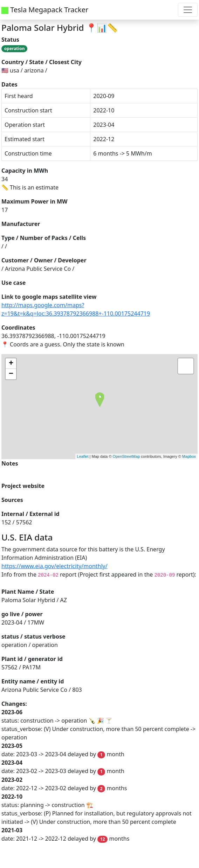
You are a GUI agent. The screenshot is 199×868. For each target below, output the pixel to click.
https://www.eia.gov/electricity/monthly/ (54, 566)
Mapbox (189, 456)
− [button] (11, 374)
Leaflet (83, 456)
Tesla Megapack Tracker (45, 10)
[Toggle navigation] (188, 10)
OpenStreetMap (126, 456)
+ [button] (11, 364)
